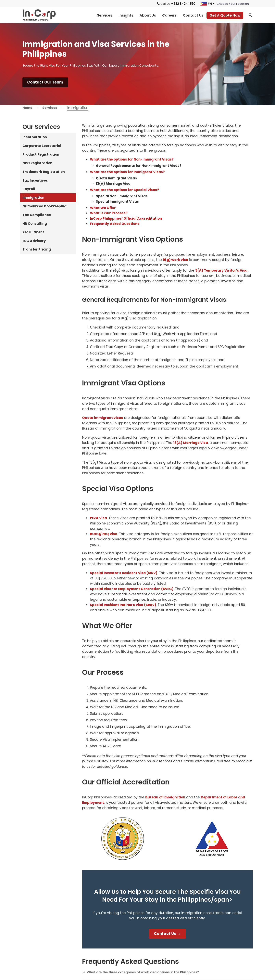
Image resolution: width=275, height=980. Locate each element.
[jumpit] (233, 4)
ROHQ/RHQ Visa (104, 534)
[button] (250, 15)
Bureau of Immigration (165, 797)
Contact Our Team (46, 82)
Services (105, 15)
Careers (169, 15)
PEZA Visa (98, 518)
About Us (148, 15)
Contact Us (193, 15)
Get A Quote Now (225, 15)
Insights (126, 15)
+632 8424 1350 (183, 4)
